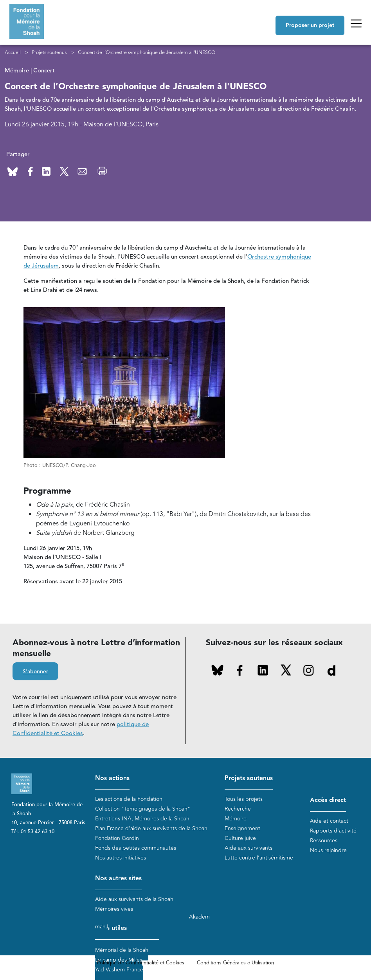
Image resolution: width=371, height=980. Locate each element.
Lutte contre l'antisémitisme (259, 858)
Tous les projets (244, 799)
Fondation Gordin (117, 838)
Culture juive (240, 838)
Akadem (199, 917)
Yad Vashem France (119, 970)
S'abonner (35, 672)
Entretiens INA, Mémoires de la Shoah (142, 819)
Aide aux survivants (249, 848)
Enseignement (242, 828)
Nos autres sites (118, 878)
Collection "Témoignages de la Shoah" (143, 809)
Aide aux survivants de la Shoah (134, 899)
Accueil (13, 52)
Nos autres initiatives (121, 858)
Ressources (324, 841)
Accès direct (328, 800)
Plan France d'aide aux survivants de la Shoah (151, 828)
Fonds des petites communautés (136, 848)
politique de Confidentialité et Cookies (81, 729)
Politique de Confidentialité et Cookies (141, 963)
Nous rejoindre (328, 850)
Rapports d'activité (333, 831)
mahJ (102, 927)
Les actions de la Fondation (129, 799)
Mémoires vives (114, 909)
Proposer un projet (310, 25)
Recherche (238, 809)
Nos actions (112, 778)
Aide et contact (329, 821)
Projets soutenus (49, 52)
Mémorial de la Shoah (122, 950)
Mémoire (236, 819)
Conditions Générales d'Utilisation (235, 963)
